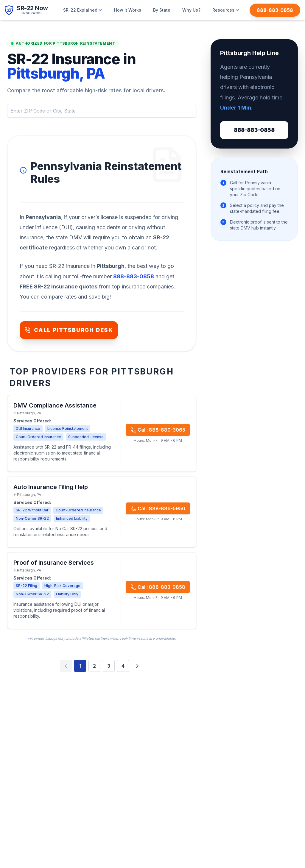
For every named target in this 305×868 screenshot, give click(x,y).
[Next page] (137, 666)
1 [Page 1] (80, 666)
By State (162, 10)
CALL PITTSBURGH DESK (69, 330)
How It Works (128, 10)
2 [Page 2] (94, 666)
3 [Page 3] (109, 666)
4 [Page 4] (123, 666)
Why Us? (191, 10)
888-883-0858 (254, 130)
